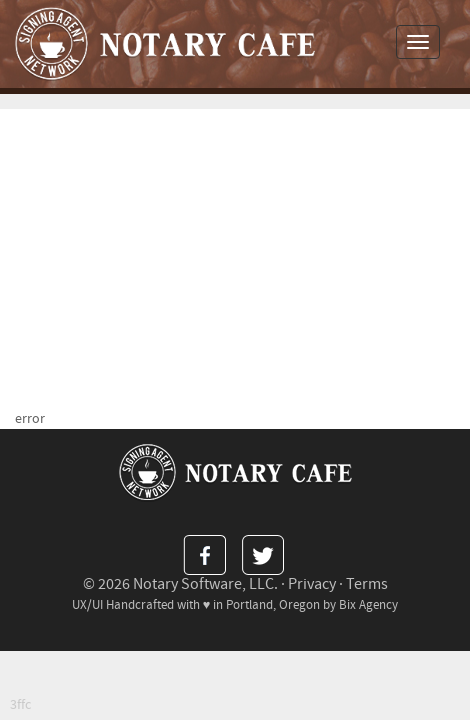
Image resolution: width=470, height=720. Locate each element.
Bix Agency (368, 605)
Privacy (312, 584)
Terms (367, 584)
